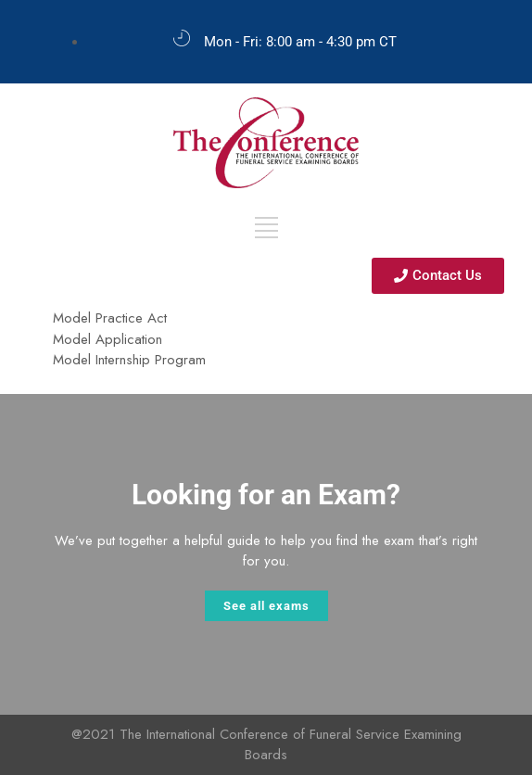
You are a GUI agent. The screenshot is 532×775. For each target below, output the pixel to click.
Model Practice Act (110, 318)
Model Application (108, 339)
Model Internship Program (129, 360)
